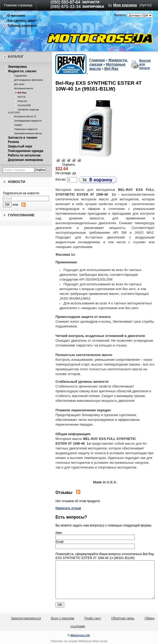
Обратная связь (123, 618)
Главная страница (18, 5)
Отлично (79, 160)
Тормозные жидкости (26, 129)
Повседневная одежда (26, 151)
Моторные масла (23, 88)
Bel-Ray (22, 93)
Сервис (18, 125)
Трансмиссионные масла (28, 133)
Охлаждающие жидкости (28, 121)
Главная (97, 60)
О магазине (16, 16)
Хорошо (74, 160)
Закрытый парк (20, 146)
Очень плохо (58, 160)
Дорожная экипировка (25, 160)
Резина (13, 142)
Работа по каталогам (24, 155)
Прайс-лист (93, 618)
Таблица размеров (22, 26)
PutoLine (22, 101)
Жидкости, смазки (22, 71)
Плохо (63, 160)
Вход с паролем (63, 618)
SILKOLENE (24, 105)
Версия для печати (145, 64)
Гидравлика (20, 76)
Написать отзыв (68, 508)
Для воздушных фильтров (28, 80)
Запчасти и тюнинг (23, 138)
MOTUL (22, 97)
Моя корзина (125, 5)
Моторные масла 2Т (25, 116)
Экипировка (17, 67)
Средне (69, 160)
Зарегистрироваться (26, 618)
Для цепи (19, 84)
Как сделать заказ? (22, 21)
